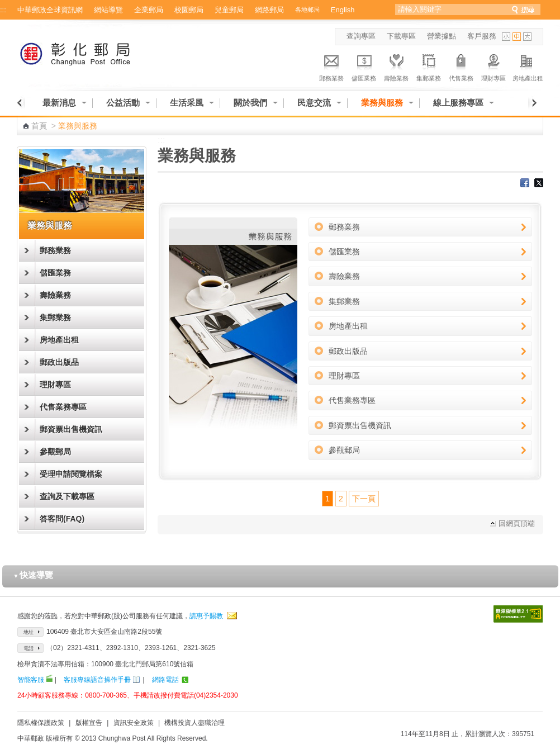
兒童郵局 (229, 10)
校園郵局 (189, 10)
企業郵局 (149, 10)
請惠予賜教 (206, 616)
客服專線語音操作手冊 (97, 680)
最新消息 (59, 103)
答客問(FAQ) (62, 519)
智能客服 (31, 680)
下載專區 (401, 36)
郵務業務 (331, 66)
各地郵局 (307, 10)
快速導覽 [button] (34, 575)
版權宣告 (89, 723)
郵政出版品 (59, 362)
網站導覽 (108, 10)
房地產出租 (528, 66)
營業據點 (442, 36)
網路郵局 (269, 10)
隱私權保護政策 (41, 723)
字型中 (517, 37)
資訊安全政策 (134, 723)
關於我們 (250, 103)
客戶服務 (482, 36)
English (343, 10)
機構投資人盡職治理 (194, 723)
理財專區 (493, 66)
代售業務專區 (63, 407)
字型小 (506, 37)
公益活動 (123, 103)
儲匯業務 (364, 66)
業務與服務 (382, 103)
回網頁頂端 (517, 523)
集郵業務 (429, 66)
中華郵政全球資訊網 (50, 10)
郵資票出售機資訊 (71, 429)
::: (3, 10)
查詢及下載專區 (67, 496)
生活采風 (187, 103)
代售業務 (461, 66)
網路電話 (165, 680)
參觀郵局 (55, 452)
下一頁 (364, 499)
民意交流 (314, 103)
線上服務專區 (458, 103)
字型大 (527, 37)
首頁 (39, 126)
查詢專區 (361, 36)
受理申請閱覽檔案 (71, 474)
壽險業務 (396, 66)
